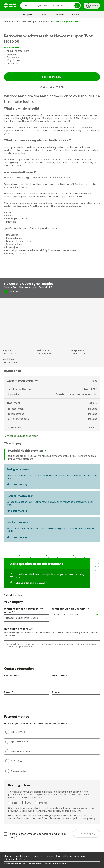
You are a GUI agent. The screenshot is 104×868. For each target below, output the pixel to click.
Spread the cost (17, 742)
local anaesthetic (75, 147)
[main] (52, 435)
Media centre (23, 856)
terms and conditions (38, 834)
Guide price (13, 57)
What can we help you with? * (70, 609)
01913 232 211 (39, 583)
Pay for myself (16, 732)
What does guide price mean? (22, 437)
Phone (43, 803)
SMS (29, 803)
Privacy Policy (88, 818)
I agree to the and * (37, 835)
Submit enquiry (86, 834)
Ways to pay (13, 60)
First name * (12, 676)
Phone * (57, 692)
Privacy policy (35, 864)
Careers (51, 856)
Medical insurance (18, 751)
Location (11, 54)
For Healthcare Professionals (72, 856)
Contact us (13, 63)
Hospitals (28, 15)
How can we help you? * (19, 629)
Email (15, 803)
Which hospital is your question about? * (24, 610)
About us (8, 856)
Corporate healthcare (16, 859)
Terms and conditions (14, 864)
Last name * (60, 676)
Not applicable (16, 771)
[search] (50, 5)
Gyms (44, 15)
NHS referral (15, 761)
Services (60, 15)
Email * (8, 692)
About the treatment (18, 51)
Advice (75, 15)
